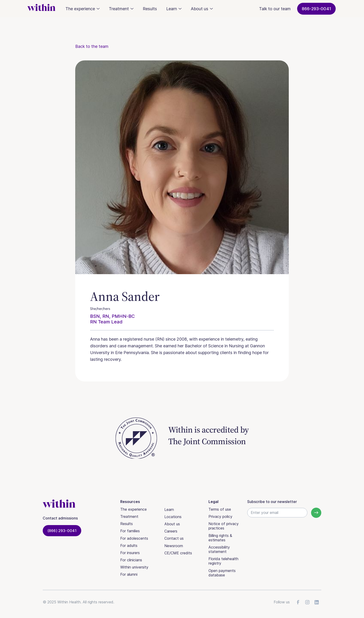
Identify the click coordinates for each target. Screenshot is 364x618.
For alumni (129, 574)
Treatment (129, 516)
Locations (173, 517)
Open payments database (222, 573)
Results (150, 9)
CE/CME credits (178, 553)
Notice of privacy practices (224, 526)
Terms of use (220, 509)
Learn (169, 510)
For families (130, 531)
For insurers (130, 553)
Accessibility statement (219, 549)
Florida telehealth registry (223, 561)
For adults (129, 546)
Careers (171, 531)
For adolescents (134, 538)
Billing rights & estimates (220, 538)
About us (172, 524)
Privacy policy (220, 516)
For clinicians (131, 560)
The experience (133, 509)
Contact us (174, 538)
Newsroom (174, 546)
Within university (134, 567)
